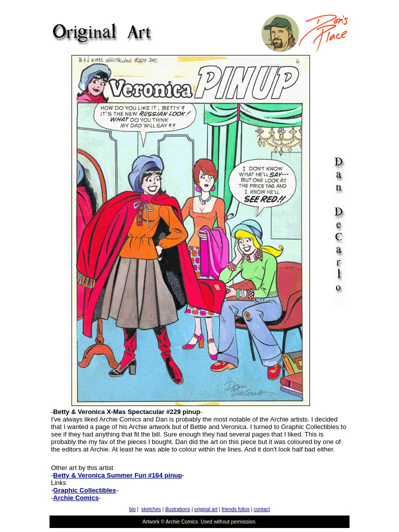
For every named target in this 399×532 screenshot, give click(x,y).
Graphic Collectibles (84, 490)
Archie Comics (76, 498)
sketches (151, 509)
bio (132, 509)
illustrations (177, 509)
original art (206, 509)
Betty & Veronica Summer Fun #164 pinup (117, 475)
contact (262, 509)
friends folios (235, 509)
